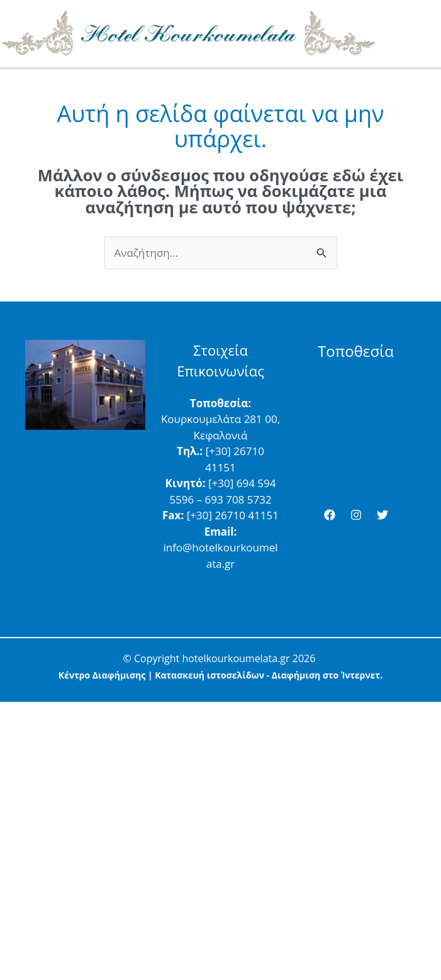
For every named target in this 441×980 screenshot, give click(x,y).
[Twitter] (382, 515)
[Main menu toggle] (427, 34)
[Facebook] (330, 515)
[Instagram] (356, 515)
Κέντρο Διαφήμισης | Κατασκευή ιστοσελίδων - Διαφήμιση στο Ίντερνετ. (220, 675)
